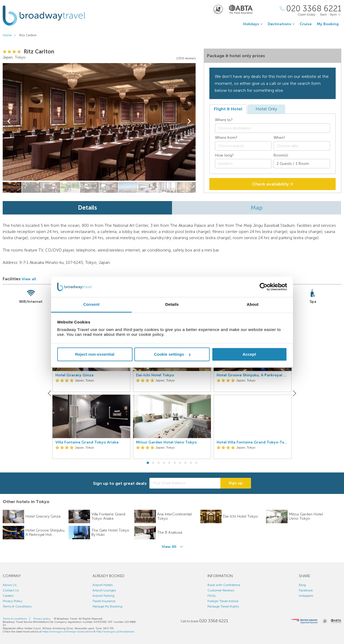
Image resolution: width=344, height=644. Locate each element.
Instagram (306, 596)
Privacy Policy (12, 601)
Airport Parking (103, 596)
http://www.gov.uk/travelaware (115, 632)
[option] (91, 393)
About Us (10, 585)
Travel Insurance (104, 601)
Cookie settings (172, 354)
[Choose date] (302, 146)
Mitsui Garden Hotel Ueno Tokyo (166, 442)
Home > (10, 35)
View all (29, 279)
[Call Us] (311, 9)
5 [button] (169, 463)
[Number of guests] (302, 164)
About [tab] (253, 305)
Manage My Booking (107, 606)
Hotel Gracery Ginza (74, 375)
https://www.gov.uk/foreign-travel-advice (68, 632)
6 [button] (175, 463)
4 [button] (164, 463)
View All (169, 547)
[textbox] (275, 128)
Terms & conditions (15, 619)
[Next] (294, 393)
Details (87, 208)
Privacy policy (42, 619)
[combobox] (273, 128)
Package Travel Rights (223, 606)
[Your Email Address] (185, 483)
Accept (249, 354)
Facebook (306, 590)
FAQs (212, 596)
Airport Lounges (104, 590)
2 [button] (153, 463)
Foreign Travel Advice (223, 601)
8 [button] (185, 463)
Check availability (273, 184)
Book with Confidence (224, 585)
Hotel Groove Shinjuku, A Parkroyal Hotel (253, 375)
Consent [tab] (92, 305)
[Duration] (243, 164)
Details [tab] (172, 305)
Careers (8, 596)
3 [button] (159, 463)
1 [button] (148, 463)
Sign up (236, 483)
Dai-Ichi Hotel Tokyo (155, 375)
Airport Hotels (103, 585)
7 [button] (180, 463)
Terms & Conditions (17, 606)
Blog (302, 585)
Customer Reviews (221, 590)
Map (257, 208)
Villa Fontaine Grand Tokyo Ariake (87, 442)
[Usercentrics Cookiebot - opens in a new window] (264, 287)
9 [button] (191, 463)
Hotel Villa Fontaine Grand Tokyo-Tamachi (253, 442)
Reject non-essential (95, 354)
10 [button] (196, 463)
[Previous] (50, 393)
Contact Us (11, 590)
